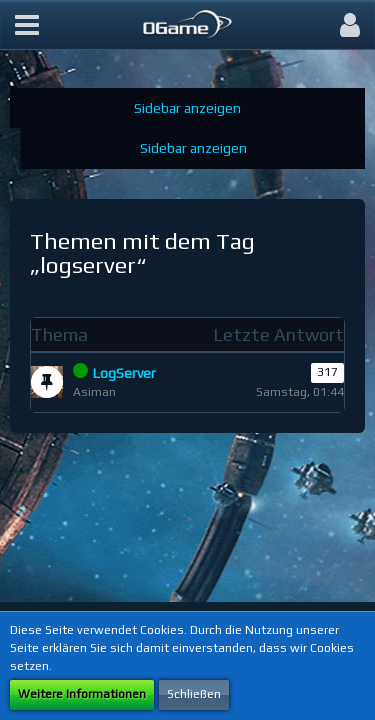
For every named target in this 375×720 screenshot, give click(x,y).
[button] (27, 25)
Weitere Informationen (82, 694)
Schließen (194, 694)
